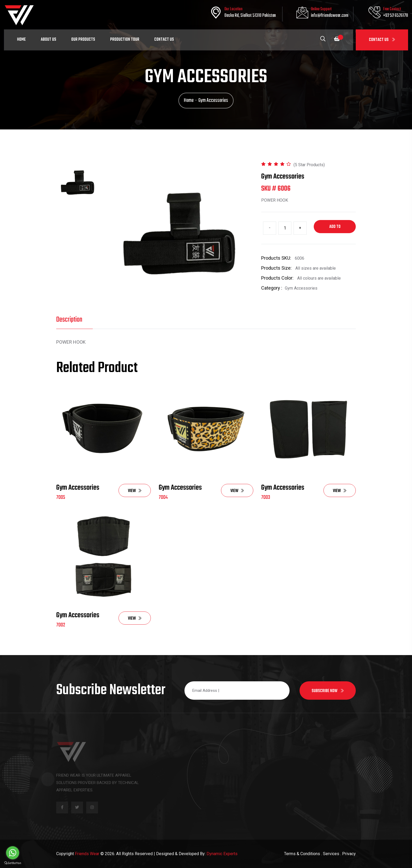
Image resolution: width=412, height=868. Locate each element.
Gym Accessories (78, 488)
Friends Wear (87, 854)
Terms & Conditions (302, 854)
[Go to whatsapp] (13, 853)
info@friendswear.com (330, 16)
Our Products (83, 40)
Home (21, 40)
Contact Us (382, 40)
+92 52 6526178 (396, 16)
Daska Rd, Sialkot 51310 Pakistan (250, 16)
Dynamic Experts (222, 854)
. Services (330, 854)
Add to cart (335, 228)
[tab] (78, 183)
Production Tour (125, 40)
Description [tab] (69, 320)
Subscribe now (328, 691)
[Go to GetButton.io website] (13, 863)
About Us (48, 40)
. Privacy (348, 854)
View (135, 491)
